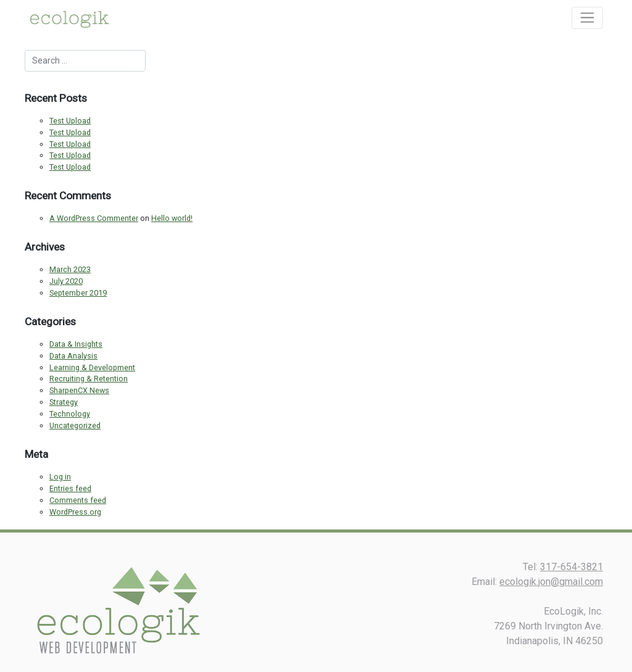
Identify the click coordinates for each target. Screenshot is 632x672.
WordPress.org (75, 512)
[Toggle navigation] (587, 18)
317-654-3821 (572, 567)
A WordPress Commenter (94, 218)
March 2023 (70, 269)
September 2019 (78, 293)
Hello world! (172, 218)
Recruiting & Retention (89, 379)
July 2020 (66, 281)
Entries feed (70, 488)
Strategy (64, 402)
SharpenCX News (79, 390)
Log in (60, 477)
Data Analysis (73, 356)
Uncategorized (75, 425)
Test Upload (70, 121)
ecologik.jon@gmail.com (551, 582)
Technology (70, 414)
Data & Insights (76, 344)
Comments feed (78, 500)
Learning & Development (92, 367)
